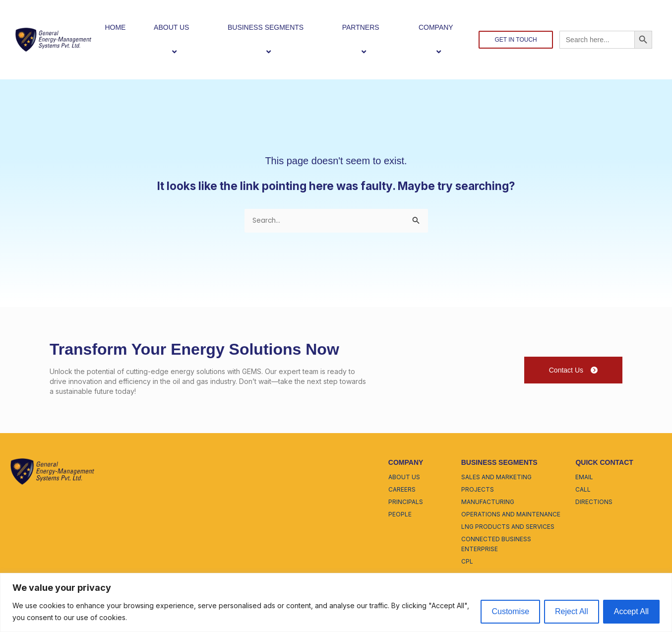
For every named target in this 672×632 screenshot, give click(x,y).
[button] (193, 27)
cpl (467, 562)
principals (406, 503)
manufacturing (488, 503)
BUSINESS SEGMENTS (270, 39)
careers (402, 490)
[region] (336, 602)
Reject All (572, 611)
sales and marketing (496, 478)
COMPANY (440, 39)
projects (478, 490)
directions (594, 503)
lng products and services (508, 528)
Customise (510, 611)
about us (404, 478)
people (400, 515)
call (583, 490)
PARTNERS (365, 39)
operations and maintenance (511, 515)
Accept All (631, 611)
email (584, 478)
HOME (115, 27)
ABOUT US (176, 39)
